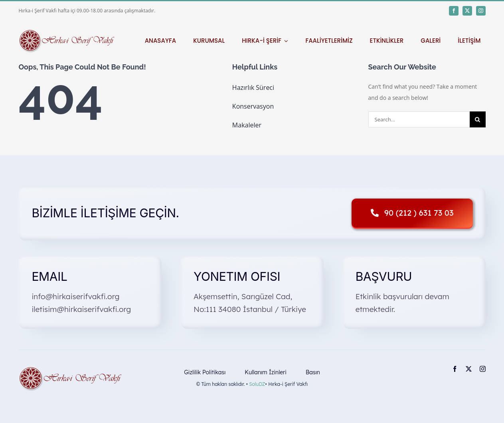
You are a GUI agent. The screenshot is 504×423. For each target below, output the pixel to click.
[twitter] (467, 11)
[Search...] (419, 119)
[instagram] (481, 11)
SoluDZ (257, 384)
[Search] (478, 119)
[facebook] (454, 11)
